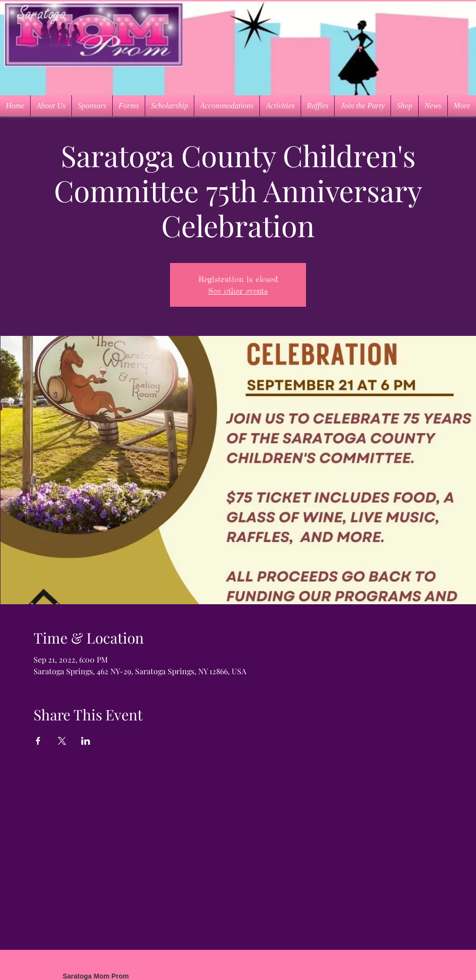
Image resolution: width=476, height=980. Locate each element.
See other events (238, 291)
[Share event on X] (62, 741)
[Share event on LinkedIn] (86, 741)
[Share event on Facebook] (38, 741)
